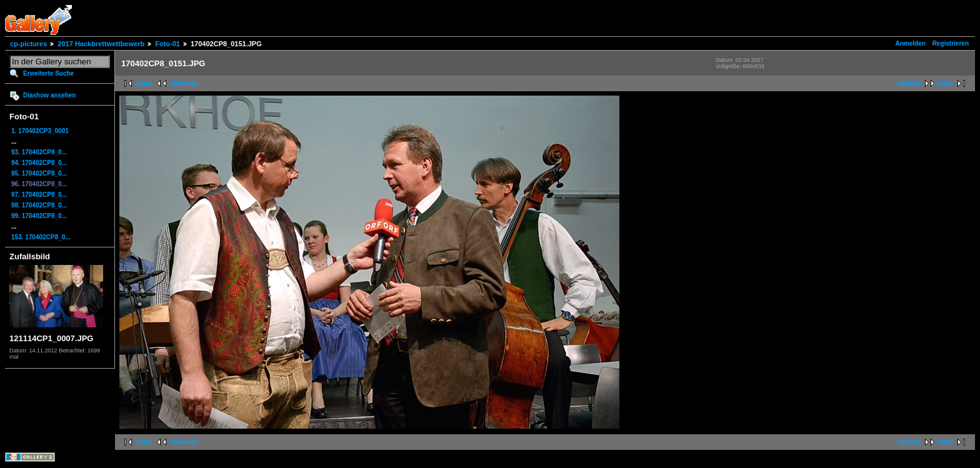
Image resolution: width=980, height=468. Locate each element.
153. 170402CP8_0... (41, 237)
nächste (909, 83)
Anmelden (911, 43)
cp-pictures (28, 44)
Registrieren (951, 43)
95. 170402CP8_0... (39, 173)
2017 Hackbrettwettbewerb (101, 44)
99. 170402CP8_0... (39, 216)
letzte (946, 83)
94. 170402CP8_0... (39, 163)
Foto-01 (167, 44)
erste (144, 83)
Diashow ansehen (49, 95)
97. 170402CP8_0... (39, 195)
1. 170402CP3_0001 (40, 131)
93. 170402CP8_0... (39, 152)
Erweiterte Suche (48, 73)
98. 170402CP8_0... (39, 205)
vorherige (184, 83)
